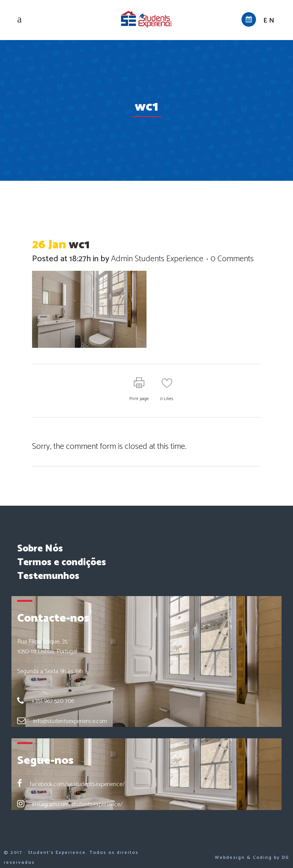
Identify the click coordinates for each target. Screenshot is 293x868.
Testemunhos (48, 576)
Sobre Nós (40, 549)
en (270, 21)
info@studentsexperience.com (70, 721)
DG (286, 858)
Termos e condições (62, 563)
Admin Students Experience (157, 259)
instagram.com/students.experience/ (77, 805)
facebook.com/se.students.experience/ (77, 784)
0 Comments (232, 259)
